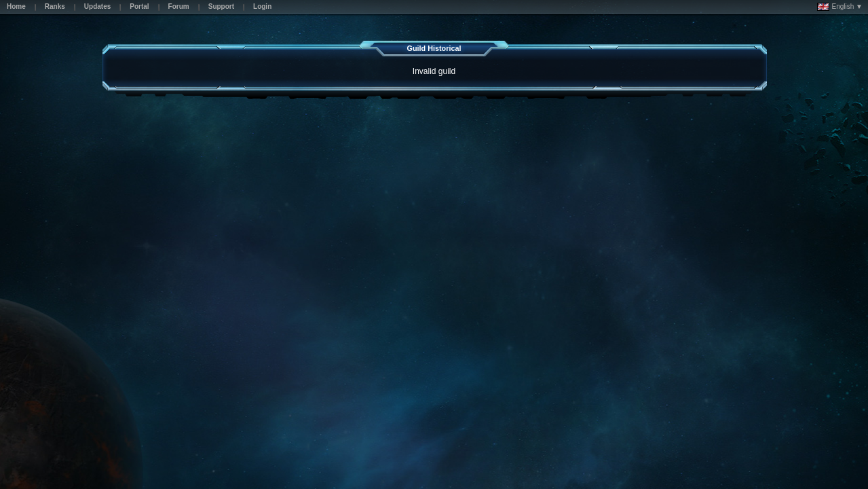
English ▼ (840, 7)
